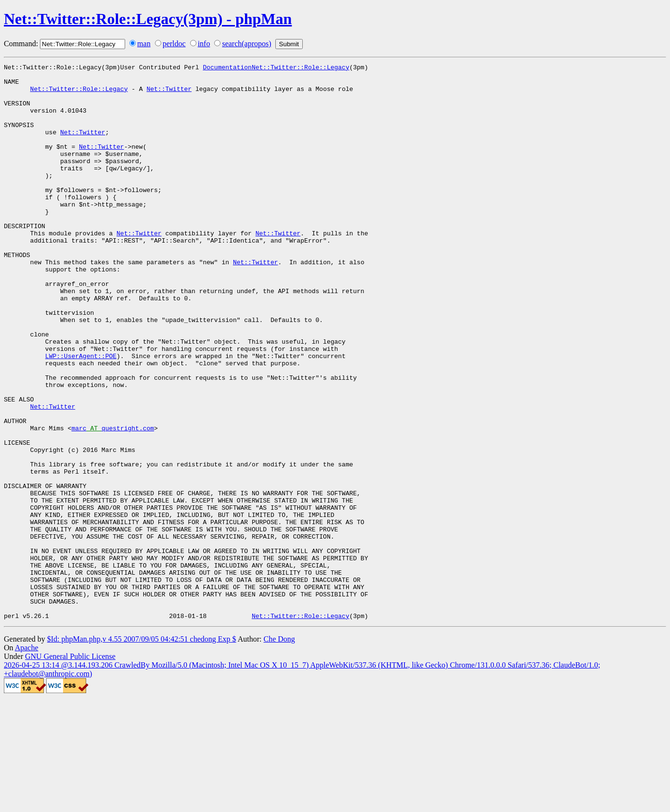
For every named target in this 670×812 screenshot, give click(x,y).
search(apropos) (246, 44)
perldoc (174, 44)
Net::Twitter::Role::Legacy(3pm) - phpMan (148, 19)
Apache (27, 759)
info (204, 44)
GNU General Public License (70, 767)
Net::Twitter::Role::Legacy (79, 94)
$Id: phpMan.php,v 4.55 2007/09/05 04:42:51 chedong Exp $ (142, 750)
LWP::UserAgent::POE (81, 415)
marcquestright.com (113, 502)
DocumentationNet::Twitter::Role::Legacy (276, 68)
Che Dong (279, 750)
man (144, 44)
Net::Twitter (169, 94)
